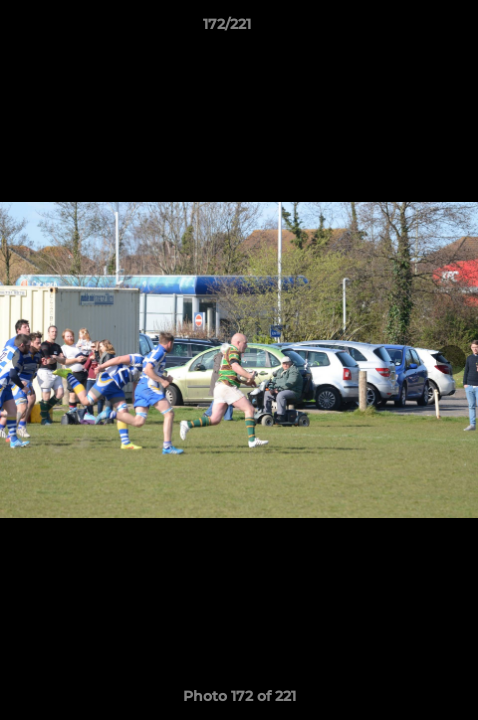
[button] (406, 29)
